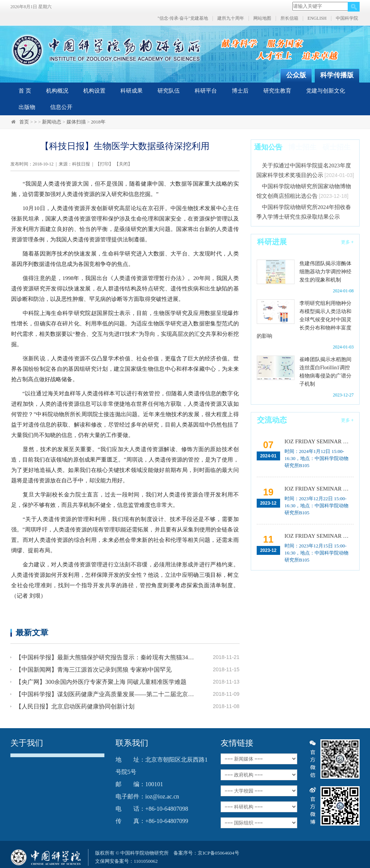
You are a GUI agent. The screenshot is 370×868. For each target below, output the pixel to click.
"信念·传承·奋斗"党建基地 (183, 18)
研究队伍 (169, 91)
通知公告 (268, 147)
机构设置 (94, 91)
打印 (104, 164)
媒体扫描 (76, 122)
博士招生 (302, 147)
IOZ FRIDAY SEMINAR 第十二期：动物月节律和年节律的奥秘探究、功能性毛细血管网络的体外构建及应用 (319, 536)
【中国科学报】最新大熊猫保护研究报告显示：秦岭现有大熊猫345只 (106, 657)
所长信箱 (289, 18)
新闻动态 (52, 122)
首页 (24, 122)
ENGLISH (317, 18)
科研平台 (206, 91)
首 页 (25, 91)
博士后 (240, 91)
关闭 (123, 164)
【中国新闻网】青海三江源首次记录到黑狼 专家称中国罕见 (94, 670)
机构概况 (57, 91)
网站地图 (262, 18)
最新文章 (32, 632)
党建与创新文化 (326, 91)
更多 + (347, 242)
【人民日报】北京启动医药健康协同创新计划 (75, 706)
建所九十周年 (231, 18)
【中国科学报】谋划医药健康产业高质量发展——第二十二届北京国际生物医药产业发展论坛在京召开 (106, 694)
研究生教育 (277, 91)
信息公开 (61, 107)
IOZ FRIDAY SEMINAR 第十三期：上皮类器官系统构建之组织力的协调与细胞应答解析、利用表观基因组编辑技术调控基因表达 (319, 489)
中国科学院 (347, 18)
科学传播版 (337, 75)
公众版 (296, 75)
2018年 (98, 122)
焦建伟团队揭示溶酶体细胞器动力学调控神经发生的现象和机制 (325, 272)
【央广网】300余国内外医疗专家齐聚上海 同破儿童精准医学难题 (101, 682)
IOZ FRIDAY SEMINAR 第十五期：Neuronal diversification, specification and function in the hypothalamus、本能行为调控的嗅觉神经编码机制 (319, 441)
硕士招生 (337, 147)
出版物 (27, 107)
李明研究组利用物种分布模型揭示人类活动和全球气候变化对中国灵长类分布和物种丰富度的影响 (304, 320)
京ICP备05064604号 (218, 853)
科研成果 (132, 91)
